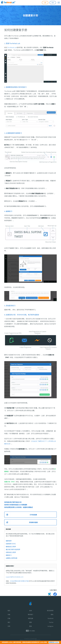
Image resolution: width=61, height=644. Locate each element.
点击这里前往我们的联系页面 (19, 581)
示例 (9, 626)
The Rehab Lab (12, 47)
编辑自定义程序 (11, 547)
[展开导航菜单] (58, 2)
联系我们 (30, 614)
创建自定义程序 (11, 552)
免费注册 (30, 618)
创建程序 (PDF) (11, 544)
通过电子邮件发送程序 (13, 549)
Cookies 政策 (43, 642)
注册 (45, 3)
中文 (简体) (32, 631)
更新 (30, 622)
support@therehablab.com (15, 577)
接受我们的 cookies (54, 642)
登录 (53, 3)
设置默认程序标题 (12, 558)
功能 (9, 614)
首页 (9, 611)
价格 (9, 618)
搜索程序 (9, 541)
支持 (30, 611)
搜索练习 (9, 555)
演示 (9, 622)
